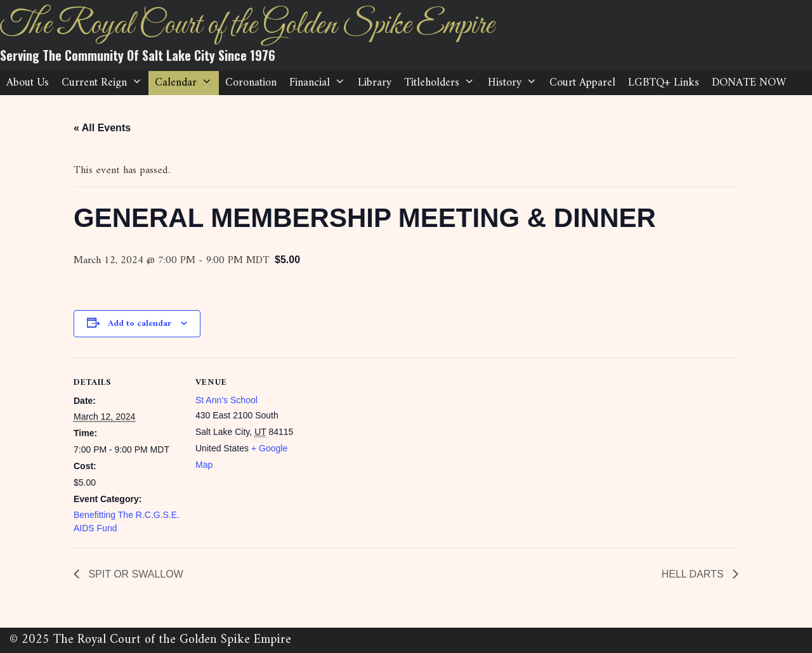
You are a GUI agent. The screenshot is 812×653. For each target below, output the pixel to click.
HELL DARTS (694, 574)
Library (375, 83)
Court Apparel (582, 83)
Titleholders (442, 83)
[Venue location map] (384, 445)
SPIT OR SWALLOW (134, 574)
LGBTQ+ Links (664, 83)
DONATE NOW (749, 83)
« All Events (102, 128)
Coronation (251, 83)
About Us (28, 83)
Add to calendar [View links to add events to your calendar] (140, 324)
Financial (320, 83)
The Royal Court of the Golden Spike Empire (247, 26)
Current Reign (105, 83)
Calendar (187, 83)
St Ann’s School (226, 400)
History (515, 83)
